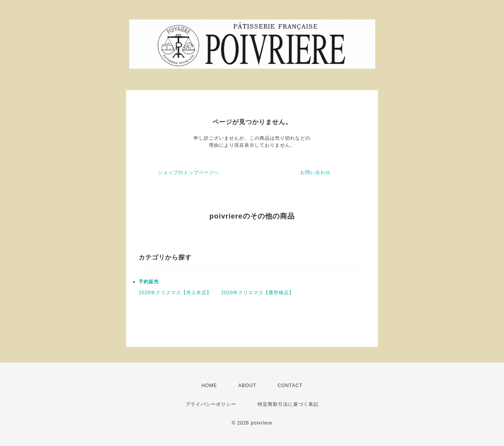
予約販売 (149, 282)
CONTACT (290, 386)
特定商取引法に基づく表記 (288, 404)
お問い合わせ (315, 172)
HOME (209, 386)
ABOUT (247, 386)
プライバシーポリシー (211, 404)
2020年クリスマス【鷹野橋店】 (257, 293)
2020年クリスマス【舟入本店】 (175, 293)
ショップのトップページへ (189, 172)
